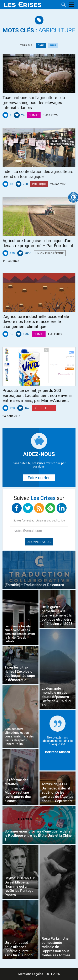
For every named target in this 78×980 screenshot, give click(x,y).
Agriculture (39, 30)
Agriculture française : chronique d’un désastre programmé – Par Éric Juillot (38, 243)
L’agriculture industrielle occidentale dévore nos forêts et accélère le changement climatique (36, 322)
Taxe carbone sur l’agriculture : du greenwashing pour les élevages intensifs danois (34, 103)
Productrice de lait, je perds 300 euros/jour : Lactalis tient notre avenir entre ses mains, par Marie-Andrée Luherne (37, 395)
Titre (53, 46)
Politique (39, 184)
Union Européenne (50, 253)
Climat (34, 115)
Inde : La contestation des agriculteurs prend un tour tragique (38, 174)
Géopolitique (44, 408)
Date (41, 46)
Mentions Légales (31, 974)
